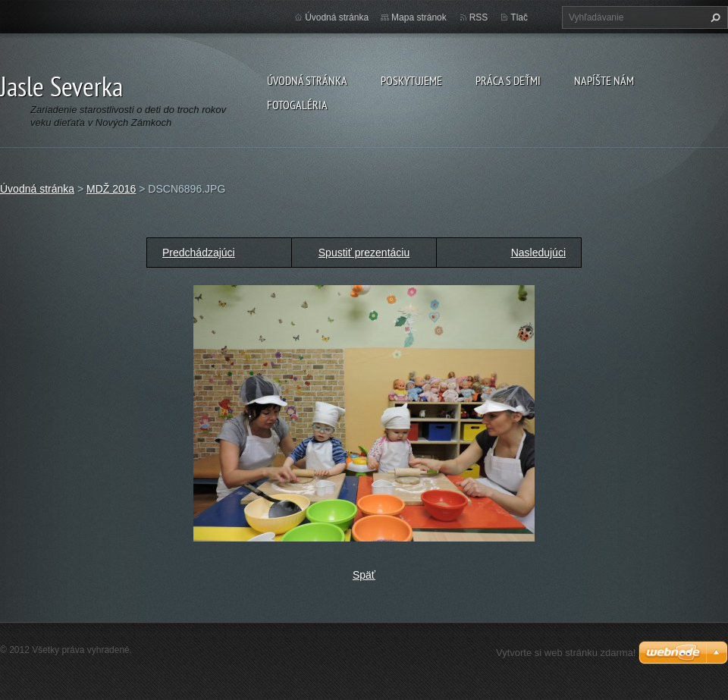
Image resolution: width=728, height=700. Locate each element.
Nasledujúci (538, 253)
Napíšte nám (604, 80)
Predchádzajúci (199, 253)
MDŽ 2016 (111, 189)
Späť (364, 575)
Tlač (519, 17)
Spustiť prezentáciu (364, 253)
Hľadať (714, 17)
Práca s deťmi (508, 80)
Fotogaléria (297, 105)
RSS (479, 17)
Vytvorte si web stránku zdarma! (566, 653)
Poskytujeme (411, 80)
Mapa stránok (419, 17)
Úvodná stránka (307, 80)
